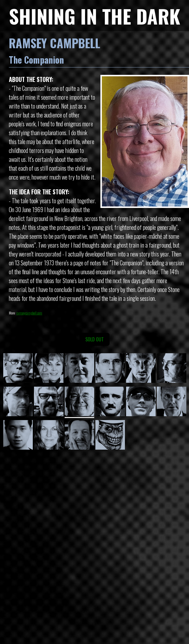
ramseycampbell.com (29, 313)
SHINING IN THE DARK (94, 16)
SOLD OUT (94, 339)
